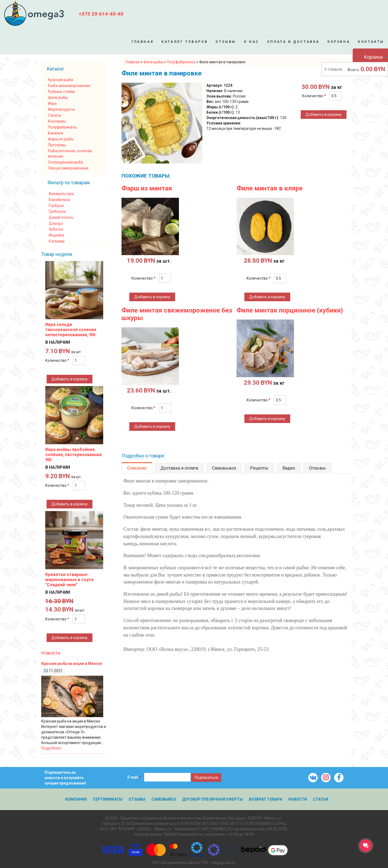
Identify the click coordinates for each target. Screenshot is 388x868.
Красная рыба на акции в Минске (72, 664)
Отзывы (226, 42)
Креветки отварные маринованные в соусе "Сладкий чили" (70, 580)
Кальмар (57, 241)
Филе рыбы (58, 98)
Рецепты (259, 468)
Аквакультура (61, 194)
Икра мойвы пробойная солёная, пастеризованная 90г (73, 455)
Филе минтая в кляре (270, 188)
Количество (314, 96)
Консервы (57, 121)
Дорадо (56, 223)
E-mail (134, 777)
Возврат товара (266, 799)
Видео (289, 468)
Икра (52, 103)
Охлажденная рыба (65, 162)
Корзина (339, 42)
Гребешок (57, 211)
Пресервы (57, 145)
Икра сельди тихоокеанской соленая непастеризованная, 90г (71, 330)
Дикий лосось (61, 217)
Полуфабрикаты (62, 127)
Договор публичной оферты (212, 799)
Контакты (371, 42)
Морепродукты (61, 109)
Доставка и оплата (179, 468)
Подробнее (51, 748)
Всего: (354, 70)
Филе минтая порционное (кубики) (290, 310)
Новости (51, 653)
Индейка (56, 235)
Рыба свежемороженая (69, 86)
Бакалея (56, 133)
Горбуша (56, 206)
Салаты (55, 115)
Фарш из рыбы (61, 139)
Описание (137, 468)
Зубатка (56, 229)
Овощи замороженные (68, 168)
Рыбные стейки (61, 92)
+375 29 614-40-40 (101, 14)
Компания (76, 799)
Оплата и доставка (293, 42)
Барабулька (59, 200)
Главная (143, 42)
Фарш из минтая (147, 188)
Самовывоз (224, 468)
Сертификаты (108, 799)
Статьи (321, 799)
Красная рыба (60, 80)
